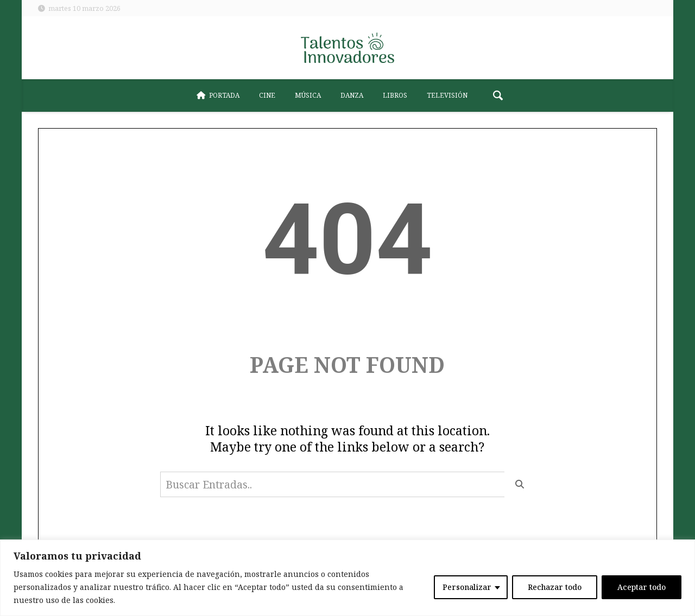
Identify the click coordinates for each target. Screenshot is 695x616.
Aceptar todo (642, 587)
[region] (347, 578)
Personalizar (467, 587)
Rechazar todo (555, 587)
